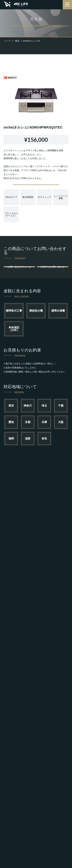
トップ (7, 41)
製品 (17, 41)
